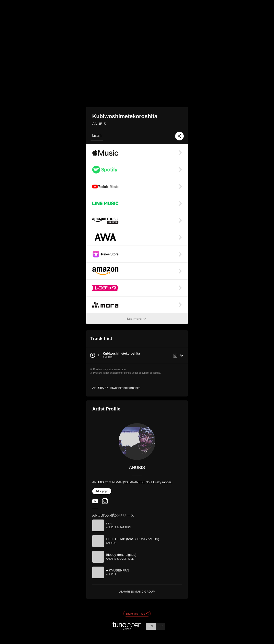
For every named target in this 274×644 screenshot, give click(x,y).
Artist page (102, 491)
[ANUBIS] (137, 442)
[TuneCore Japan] (127, 628)
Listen (97, 136)
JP (161, 626)
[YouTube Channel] (95, 502)
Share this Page (137, 614)
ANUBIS (99, 124)
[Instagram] (105, 503)
